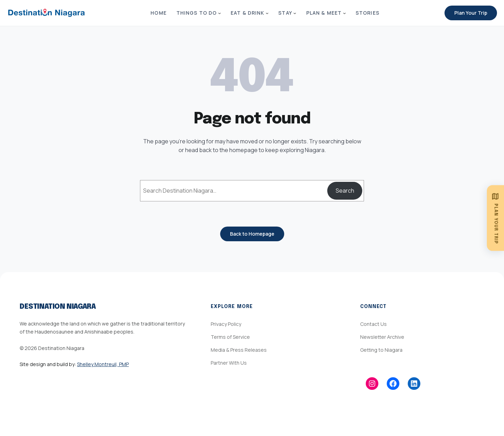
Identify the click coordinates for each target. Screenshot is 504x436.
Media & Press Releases (239, 350)
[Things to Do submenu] (219, 13)
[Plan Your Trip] (496, 218)
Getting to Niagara (381, 350)
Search (345, 191)
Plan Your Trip (471, 13)
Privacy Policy (226, 324)
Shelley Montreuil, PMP (103, 364)
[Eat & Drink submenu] (267, 13)
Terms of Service (230, 337)
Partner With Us (229, 363)
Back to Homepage (252, 234)
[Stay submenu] (295, 13)
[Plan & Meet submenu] (344, 13)
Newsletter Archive (382, 337)
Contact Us (373, 324)
